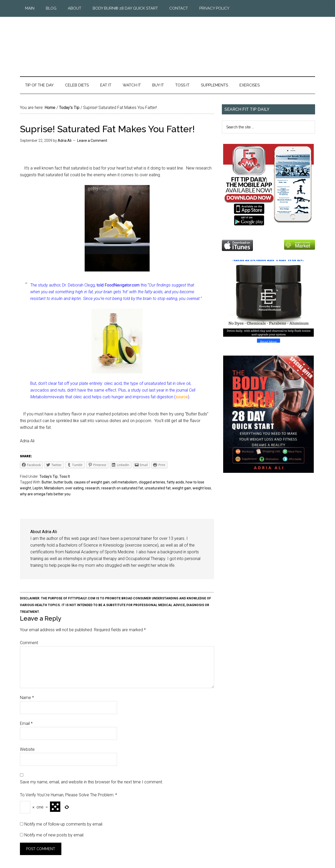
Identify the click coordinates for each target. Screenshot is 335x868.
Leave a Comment (92, 141)
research (92, 488)
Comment (29, 643)
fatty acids (175, 482)
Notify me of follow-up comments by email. (64, 824)
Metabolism (54, 488)
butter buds (63, 482)
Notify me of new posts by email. (54, 835)
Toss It (65, 476)
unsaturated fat (158, 488)
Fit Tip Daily (167, 42)
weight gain (182, 488)
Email (26, 723)
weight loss (202, 488)
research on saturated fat (122, 488)
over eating (74, 488)
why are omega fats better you (45, 494)
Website (27, 749)
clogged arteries (152, 482)
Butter (47, 482)
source (182, 397)
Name (27, 698)
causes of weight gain (92, 482)
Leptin (38, 488)
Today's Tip (49, 476)
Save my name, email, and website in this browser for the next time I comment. (92, 782)
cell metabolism (124, 482)
